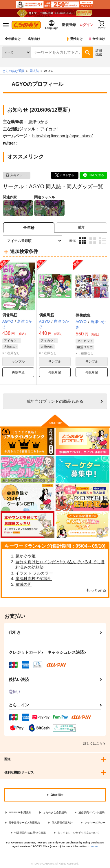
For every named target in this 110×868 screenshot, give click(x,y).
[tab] (81, 227)
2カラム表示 (93, 241)
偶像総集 (83, 315)
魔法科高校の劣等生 (34, 579)
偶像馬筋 (10, 315)
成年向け (34, 39)
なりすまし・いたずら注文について (78, 833)
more (94, 846)
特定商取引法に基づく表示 (30, 833)
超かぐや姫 (25, 556)
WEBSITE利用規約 (20, 812)
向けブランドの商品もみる (55, 401)
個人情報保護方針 (62, 823)
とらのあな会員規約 (55, 812)
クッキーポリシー (95, 823)
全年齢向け (13, 39)
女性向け (97, 39)
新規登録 (69, 25)
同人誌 (34, 71)
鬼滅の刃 (23, 584)
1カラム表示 (103, 241)
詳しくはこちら (95, 743)
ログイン (86, 25)
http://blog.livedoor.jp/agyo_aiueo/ (62, 136)
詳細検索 (99, 52)
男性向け (74, 39)
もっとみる (96, 590)
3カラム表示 (83, 241)
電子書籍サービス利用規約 (24, 823)
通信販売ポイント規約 (91, 812)
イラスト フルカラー (34, 573)
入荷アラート (16, 175)
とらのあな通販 (13, 71)
